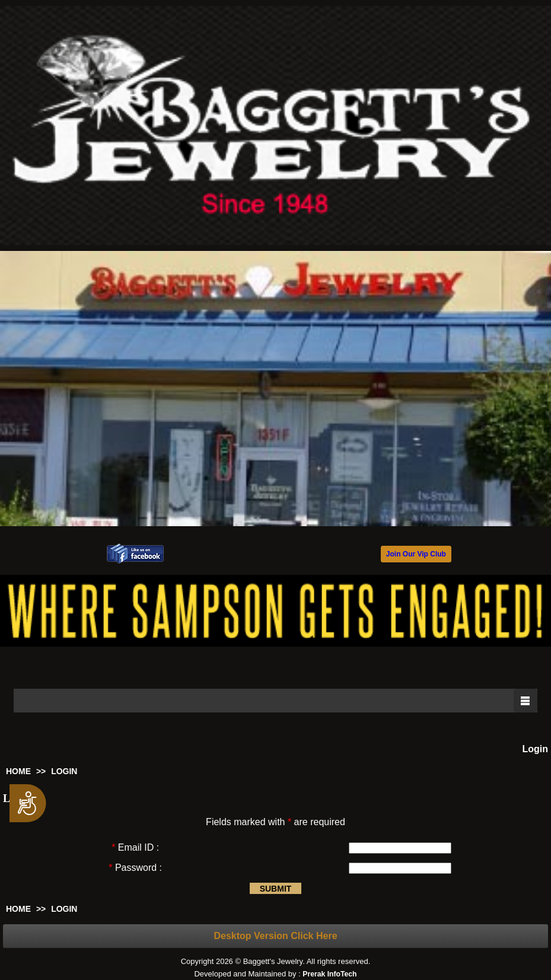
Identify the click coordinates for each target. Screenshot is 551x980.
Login (535, 749)
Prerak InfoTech (329, 974)
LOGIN (64, 771)
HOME (18, 771)
